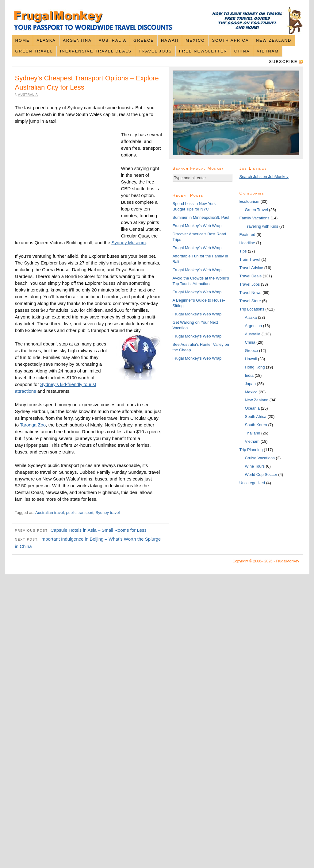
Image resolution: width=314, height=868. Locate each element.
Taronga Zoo (33, 425)
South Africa (230, 40)
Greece (144, 40)
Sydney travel (108, 513)
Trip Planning (251, 450)
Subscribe (283, 62)
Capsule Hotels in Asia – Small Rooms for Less (99, 530)
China (242, 51)
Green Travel (34, 51)
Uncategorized (252, 483)
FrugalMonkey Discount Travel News (157, 20)
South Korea (256, 425)
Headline (247, 243)
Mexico (195, 40)
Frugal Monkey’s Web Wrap (197, 226)
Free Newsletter (203, 51)
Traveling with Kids (262, 226)
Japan (250, 384)
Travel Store (250, 301)
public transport (80, 513)
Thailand (253, 433)
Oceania (252, 408)
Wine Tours (255, 466)
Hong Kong (255, 367)
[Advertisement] (68, 183)
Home (22, 40)
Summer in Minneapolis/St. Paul (201, 217)
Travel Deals (251, 276)
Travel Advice (251, 268)
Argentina (77, 40)
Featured (247, 235)
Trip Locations (252, 309)
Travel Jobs (155, 51)
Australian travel (50, 513)
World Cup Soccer (261, 475)
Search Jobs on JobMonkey (264, 177)
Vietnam (268, 51)
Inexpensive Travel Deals (96, 51)
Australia (113, 40)
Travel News (251, 293)
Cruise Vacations (260, 458)
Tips (243, 251)
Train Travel (250, 259)
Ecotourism (249, 201)
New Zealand (274, 40)
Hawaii (170, 40)
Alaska (46, 40)
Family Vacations (255, 218)
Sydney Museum (128, 243)
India (249, 375)
